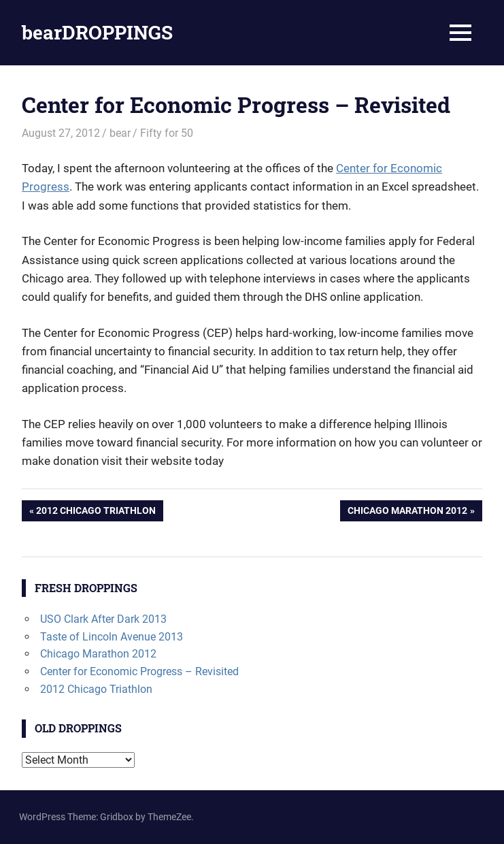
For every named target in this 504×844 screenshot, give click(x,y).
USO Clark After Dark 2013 (103, 619)
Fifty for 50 (167, 133)
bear (120, 133)
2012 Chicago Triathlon (96, 512)
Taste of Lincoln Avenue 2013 (112, 637)
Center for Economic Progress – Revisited (139, 671)
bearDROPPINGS (97, 32)
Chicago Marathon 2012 (407, 512)
